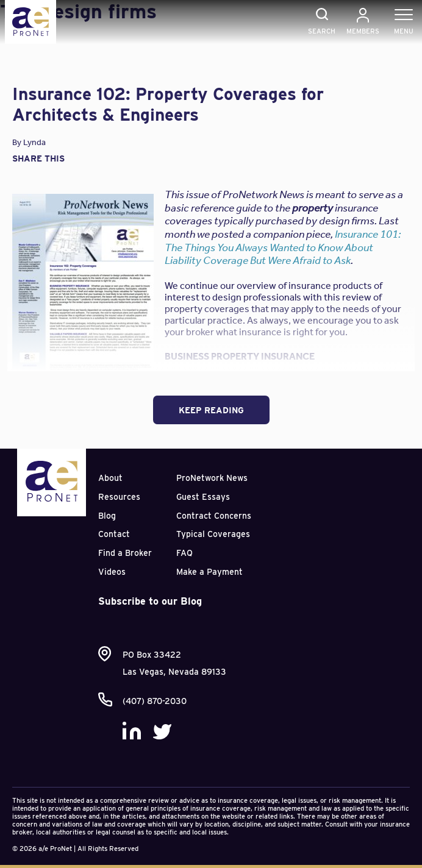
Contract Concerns (214, 516)
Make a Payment (209, 572)
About (110, 478)
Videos (112, 572)
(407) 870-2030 (155, 701)
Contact (114, 534)
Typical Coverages (213, 534)
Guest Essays (203, 497)
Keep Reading (211, 410)
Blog (107, 516)
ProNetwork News (212, 478)
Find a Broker (125, 553)
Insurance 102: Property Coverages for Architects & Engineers (168, 104)
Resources (119, 497)
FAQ (184, 553)
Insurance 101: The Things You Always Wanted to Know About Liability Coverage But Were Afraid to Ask (283, 247)
